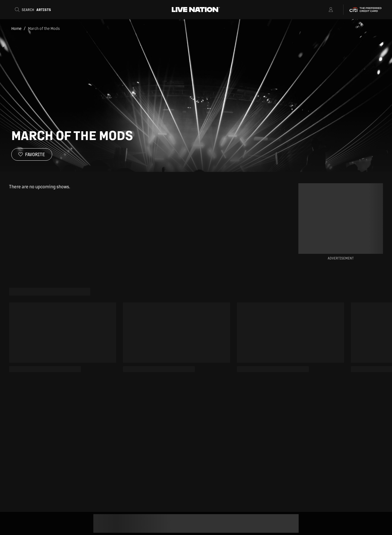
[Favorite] (32, 154)
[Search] (35, 10)
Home (16, 28)
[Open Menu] (324, 10)
